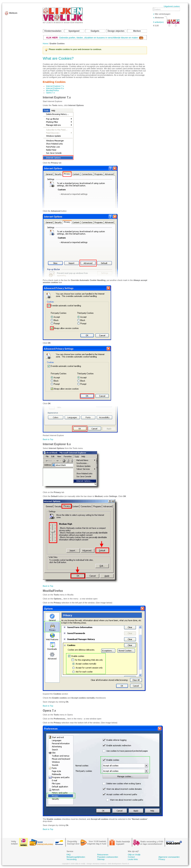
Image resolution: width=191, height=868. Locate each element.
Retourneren (103, 855)
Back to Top (48, 439)
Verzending (71, 859)
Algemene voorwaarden (169, 857)
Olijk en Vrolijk (134, 855)
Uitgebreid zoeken (172, 6)
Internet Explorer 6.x (55, 88)
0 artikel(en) (158, 22)
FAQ (68, 855)
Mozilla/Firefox (52, 90)
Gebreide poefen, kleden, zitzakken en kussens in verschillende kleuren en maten (95, 38)
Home (45, 43)
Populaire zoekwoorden (108, 857)
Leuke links (133, 859)
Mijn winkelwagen (162, 14)
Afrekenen (158, 18)
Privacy (162, 859)
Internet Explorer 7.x (55, 86)
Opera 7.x (50, 93)
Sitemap (101, 859)
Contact (131, 857)
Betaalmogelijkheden (76, 857)
